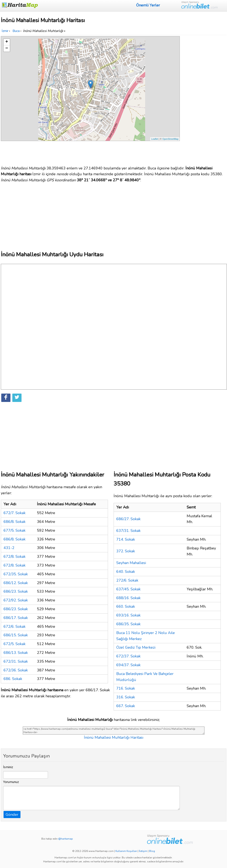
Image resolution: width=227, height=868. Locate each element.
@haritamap (66, 839)
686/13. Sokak (16, 653)
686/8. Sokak (15, 522)
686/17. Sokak (16, 618)
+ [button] (7, 42)
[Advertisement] (204, 99)
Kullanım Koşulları (126, 851)
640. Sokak (126, 572)
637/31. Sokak (128, 531)
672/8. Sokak (15, 557)
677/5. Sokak (15, 530)
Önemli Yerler (148, 5)
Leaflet (155, 139)
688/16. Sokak (128, 598)
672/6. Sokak (15, 627)
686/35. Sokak (128, 624)
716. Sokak (126, 688)
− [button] (7, 48)
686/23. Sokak (16, 591)
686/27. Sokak (128, 519)
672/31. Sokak (16, 661)
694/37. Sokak (128, 665)
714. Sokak (126, 539)
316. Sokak (126, 697)
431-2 (9, 548)
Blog (152, 851)
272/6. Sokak (127, 580)
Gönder (12, 815)
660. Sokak (126, 606)
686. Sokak (13, 679)
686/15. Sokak (16, 635)
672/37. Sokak (128, 656)
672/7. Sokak (15, 513)
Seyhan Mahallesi (131, 563)
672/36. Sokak (16, 670)
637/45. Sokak (128, 589)
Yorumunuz (11, 782)
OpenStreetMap (170, 139)
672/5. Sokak (15, 644)
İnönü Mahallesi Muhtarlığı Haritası (114, 737)
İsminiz (8, 767)
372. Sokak (126, 551)
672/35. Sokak (16, 574)
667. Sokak (126, 706)
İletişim (143, 851)
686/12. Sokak (16, 583)
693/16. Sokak (128, 615)
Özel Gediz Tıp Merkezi (136, 647)
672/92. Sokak (16, 600)
